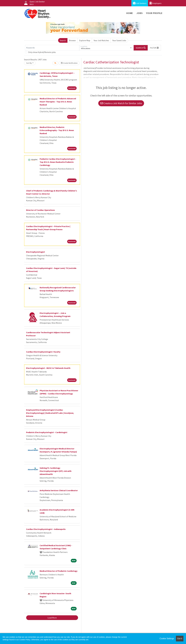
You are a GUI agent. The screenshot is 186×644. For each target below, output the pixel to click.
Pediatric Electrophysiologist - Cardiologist (47, 432)
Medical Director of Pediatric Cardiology (59, 571)
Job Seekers (140, 3)
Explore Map (85, 40)
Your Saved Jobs (119, 40)
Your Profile (154, 13)
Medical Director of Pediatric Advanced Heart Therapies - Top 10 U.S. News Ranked (58, 102)
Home (130, 13)
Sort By (29, 63)
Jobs (139, 13)
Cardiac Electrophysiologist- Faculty (43, 352)
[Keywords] (52, 48)
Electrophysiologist (36, 252)
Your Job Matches (101, 40)
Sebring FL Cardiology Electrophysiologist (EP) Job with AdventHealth (56, 471)
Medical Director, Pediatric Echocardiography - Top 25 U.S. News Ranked (57, 130)
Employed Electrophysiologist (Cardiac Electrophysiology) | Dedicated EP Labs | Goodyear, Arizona (50, 413)
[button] (154, 48)
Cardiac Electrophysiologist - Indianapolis (46, 529)
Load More (52, 618)
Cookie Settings (167, 639)
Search (63, 40)
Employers (156, 3)
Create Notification (69, 63)
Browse (72, 40)
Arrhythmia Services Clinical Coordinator (59, 490)
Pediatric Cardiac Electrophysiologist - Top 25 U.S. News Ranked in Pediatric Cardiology (58, 162)
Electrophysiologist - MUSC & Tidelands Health (48, 368)
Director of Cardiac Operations (40, 210)
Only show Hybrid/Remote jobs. (42, 52)
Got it (180, 639)
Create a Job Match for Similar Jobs (121, 103)
